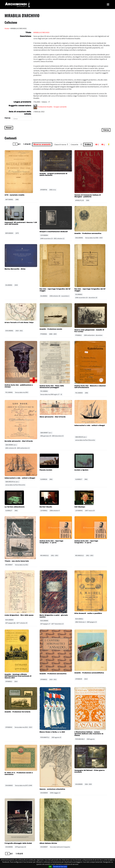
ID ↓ (103, 144)
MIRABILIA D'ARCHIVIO (41, 32)
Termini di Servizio (60, 867)
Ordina (88, 145)
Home (7, 28)
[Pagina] (15, 144)
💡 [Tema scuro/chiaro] (109, 144)
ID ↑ (97, 144)
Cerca (7, 118)
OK (50, 867)
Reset (9, 128)
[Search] (22, 119)
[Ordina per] (61, 144)
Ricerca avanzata (42, 144)
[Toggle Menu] (108, 4)
